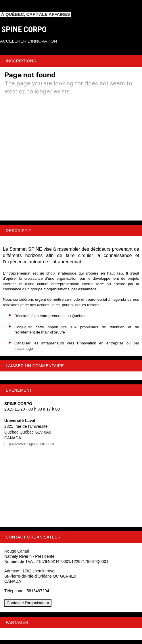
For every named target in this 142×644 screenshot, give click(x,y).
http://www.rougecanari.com (29, 444)
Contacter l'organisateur (28, 603)
